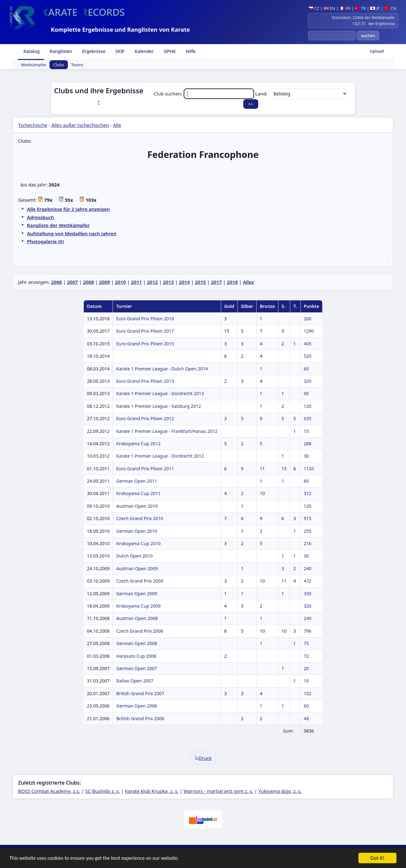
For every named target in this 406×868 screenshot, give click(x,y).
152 (308, 693)
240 (308, 568)
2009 (104, 282)
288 (308, 444)
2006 (56, 282)
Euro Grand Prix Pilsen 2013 (145, 381)
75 (306, 643)
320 (308, 381)
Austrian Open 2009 (137, 568)
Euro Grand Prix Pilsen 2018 (145, 319)
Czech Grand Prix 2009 (140, 581)
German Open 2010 (137, 531)
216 (308, 543)
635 (308, 418)
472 (308, 581)
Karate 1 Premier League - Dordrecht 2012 (160, 456)
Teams (77, 65)
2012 (152, 282)
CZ (314, 8)
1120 (309, 469)
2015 (200, 282)
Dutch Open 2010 (134, 556)
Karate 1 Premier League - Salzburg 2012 (158, 406)
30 (306, 456)
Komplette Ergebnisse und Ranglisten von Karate (120, 29)
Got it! (377, 859)
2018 (232, 282)
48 (306, 718)
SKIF (119, 51)
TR (360, 8)
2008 (88, 282)
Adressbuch (40, 217)
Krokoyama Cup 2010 (138, 543)
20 (306, 668)
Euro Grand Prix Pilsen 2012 (145, 418)
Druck (203, 758)
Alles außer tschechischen (80, 125)
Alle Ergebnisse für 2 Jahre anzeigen (68, 209)
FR (345, 8)
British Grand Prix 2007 (140, 693)
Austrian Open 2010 (137, 506)
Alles (249, 282)
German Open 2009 (137, 594)
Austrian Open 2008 (137, 618)
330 (308, 594)
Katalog (31, 51)
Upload (377, 51)
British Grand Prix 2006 (140, 718)
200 (308, 319)
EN (329, 8)
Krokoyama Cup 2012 (138, 444)
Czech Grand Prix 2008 (140, 631)
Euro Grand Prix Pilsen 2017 (145, 331)
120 (308, 406)
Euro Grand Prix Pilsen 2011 (145, 469)
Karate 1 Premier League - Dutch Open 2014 (162, 369)
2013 (168, 282)
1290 (309, 331)
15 (306, 431)
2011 (136, 282)
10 (306, 681)
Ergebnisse (93, 51)
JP (375, 8)
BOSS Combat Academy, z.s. (49, 791)
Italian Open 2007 (135, 681)
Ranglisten (60, 51)
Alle (117, 125)
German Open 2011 (137, 481)
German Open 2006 (137, 706)
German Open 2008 (137, 643)
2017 (216, 282)
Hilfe (190, 51)
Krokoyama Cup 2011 (138, 493)
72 (306, 656)
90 (306, 393)
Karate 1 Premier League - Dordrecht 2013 (160, 393)
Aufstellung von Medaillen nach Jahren (72, 233)
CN (390, 8)
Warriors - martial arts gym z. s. (219, 791)
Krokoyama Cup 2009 (138, 606)
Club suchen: (204, 94)
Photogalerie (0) (45, 241)
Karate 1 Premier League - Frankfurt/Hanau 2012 (167, 431)
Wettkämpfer (34, 65)
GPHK (169, 51)
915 (308, 518)
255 (308, 531)
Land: (302, 94)
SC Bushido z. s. (103, 791)
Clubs (59, 65)
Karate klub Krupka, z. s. (152, 791)
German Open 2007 (137, 668)
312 (308, 493)
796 (308, 631)
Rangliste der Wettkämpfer (58, 225)
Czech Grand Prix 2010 (140, 518)
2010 (120, 282)
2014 (184, 282)
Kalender (144, 51)
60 (306, 369)
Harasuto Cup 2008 (136, 656)
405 (308, 344)
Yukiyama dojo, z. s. (280, 791)
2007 (72, 282)
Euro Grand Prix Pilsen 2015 (145, 344)
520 (308, 356)
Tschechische (33, 125)
